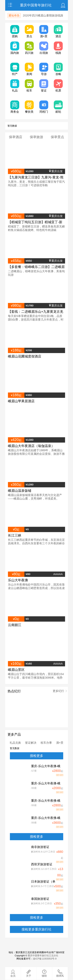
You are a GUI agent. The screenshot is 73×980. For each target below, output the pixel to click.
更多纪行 (58, 691)
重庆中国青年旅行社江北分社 (43, 955)
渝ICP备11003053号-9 (45, 959)
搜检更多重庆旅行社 (37, 929)
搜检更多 (37, 756)
